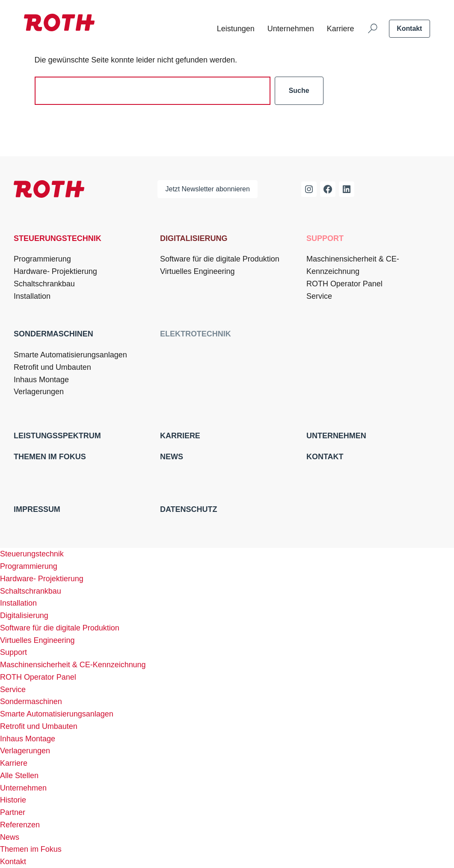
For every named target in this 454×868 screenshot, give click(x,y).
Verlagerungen (39, 392)
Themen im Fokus (50, 457)
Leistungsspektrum (57, 436)
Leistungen (236, 29)
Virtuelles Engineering (197, 271)
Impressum (37, 509)
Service (319, 296)
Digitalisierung (194, 238)
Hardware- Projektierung (55, 271)
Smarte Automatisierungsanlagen (70, 355)
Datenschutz (188, 509)
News (172, 457)
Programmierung (42, 259)
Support (325, 238)
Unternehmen (291, 29)
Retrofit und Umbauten (52, 367)
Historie (13, 800)
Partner (13, 812)
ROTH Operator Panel (344, 284)
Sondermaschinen (53, 334)
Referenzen (20, 825)
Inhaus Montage (41, 380)
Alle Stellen (19, 776)
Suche (299, 91)
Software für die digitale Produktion (220, 259)
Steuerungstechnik (58, 238)
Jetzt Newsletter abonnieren (208, 189)
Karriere (341, 29)
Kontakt (409, 28)
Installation (32, 296)
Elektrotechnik (196, 334)
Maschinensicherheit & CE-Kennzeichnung (353, 265)
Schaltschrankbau (44, 284)
